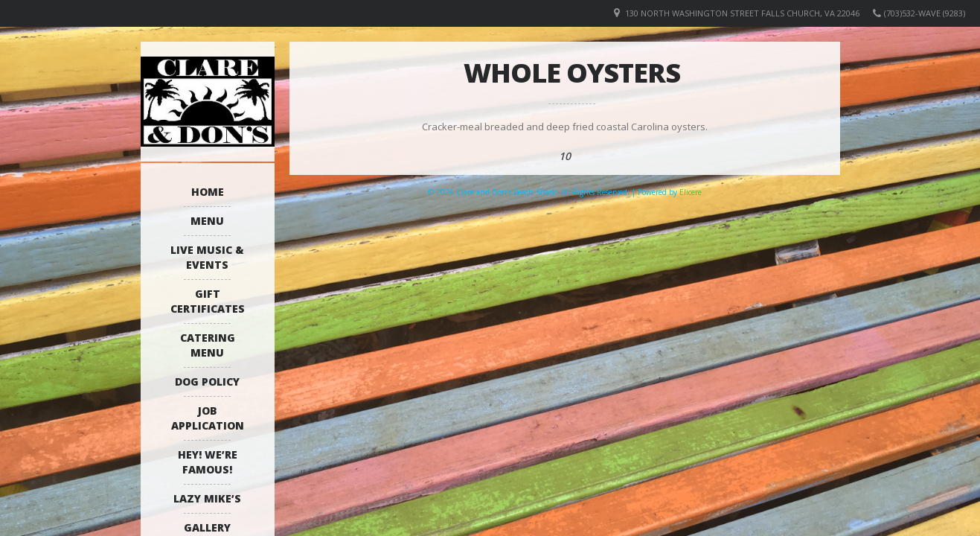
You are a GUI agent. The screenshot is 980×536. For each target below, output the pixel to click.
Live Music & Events (207, 257)
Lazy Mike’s (207, 498)
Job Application (208, 418)
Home (208, 192)
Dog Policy (207, 382)
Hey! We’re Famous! (208, 462)
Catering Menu (208, 345)
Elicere (691, 192)
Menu (207, 221)
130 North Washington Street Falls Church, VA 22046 (742, 13)
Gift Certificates (208, 301)
